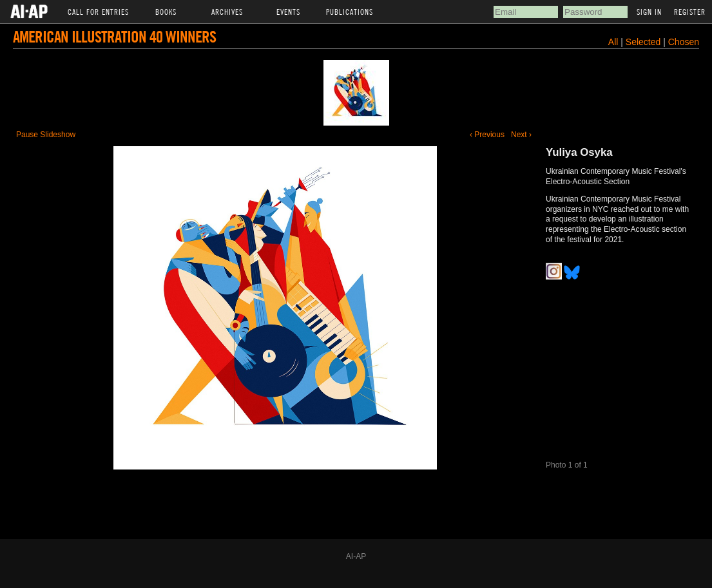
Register (690, 12)
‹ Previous (487, 135)
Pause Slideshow (46, 135)
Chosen (684, 42)
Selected (644, 42)
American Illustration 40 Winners (114, 36)
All (613, 42)
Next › (521, 135)
